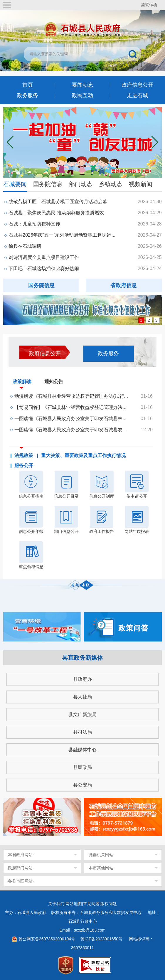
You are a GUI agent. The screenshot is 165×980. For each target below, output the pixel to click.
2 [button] (149, 320)
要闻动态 (82, 85)
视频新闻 (141, 184)
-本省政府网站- (20, 855)
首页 (28, 85)
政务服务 (28, 95)
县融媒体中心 (82, 750)
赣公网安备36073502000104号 (47, 939)
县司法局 (82, 732)
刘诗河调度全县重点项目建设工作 (44, 257)
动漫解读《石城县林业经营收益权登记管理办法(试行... (71, 396)
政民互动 (82, 95)
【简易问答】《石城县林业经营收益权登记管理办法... (70, 407)
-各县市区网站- (20, 881)
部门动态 (81, 184)
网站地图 (74, 904)
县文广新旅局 (82, 714)
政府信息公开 (137, 85)
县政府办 (82, 679)
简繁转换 (149, 5)
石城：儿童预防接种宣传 (34, 224)
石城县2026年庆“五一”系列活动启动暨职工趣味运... (62, 235)
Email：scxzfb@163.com (83, 930)
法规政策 (24, 456)
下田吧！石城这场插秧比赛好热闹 (44, 268)
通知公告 (54, 382)
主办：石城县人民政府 (28, 912)
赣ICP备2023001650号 (102, 939)
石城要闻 (15, 184)
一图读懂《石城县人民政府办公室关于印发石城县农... (70, 430)
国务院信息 (48, 184)
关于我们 (56, 904)
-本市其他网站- (101, 868)
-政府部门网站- (20, 868)
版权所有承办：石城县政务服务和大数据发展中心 (98, 912)
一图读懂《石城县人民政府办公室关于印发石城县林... (70, 419)
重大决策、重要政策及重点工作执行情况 (83, 456)
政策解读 (22, 383)
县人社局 (82, 697)
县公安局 (82, 785)
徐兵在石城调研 (25, 246)
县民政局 (82, 767)
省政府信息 (124, 285)
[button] (155, 142)
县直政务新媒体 (82, 658)
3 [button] (156, 320)
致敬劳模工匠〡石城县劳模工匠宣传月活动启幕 (58, 202)
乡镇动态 (111, 184)
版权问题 (109, 904)
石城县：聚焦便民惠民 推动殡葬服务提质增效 (56, 213)
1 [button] (141, 320)
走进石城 (137, 95)
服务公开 (24, 466)
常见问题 (91, 904)
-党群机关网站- (101, 855)
